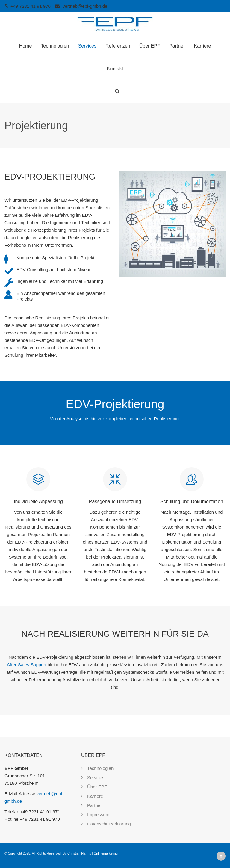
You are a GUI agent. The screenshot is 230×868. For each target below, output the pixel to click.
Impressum (98, 815)
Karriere (202, 46)
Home (26, 46)
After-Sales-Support (27, 665)
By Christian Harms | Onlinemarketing (90, 853)
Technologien (55, 46)
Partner (177, 46)
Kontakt (115, 69)
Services (87, 46)
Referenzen (118, 46)
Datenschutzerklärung (109, 824)
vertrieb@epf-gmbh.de (85, 6)
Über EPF (150, 46)
